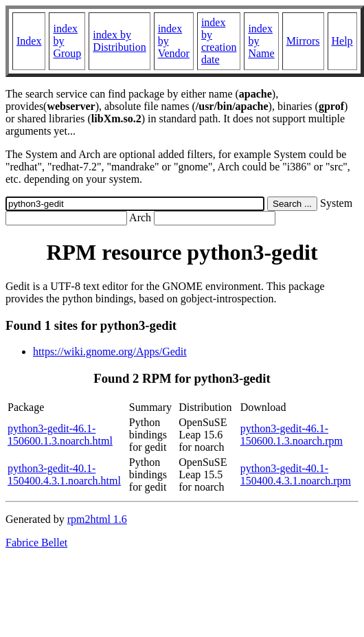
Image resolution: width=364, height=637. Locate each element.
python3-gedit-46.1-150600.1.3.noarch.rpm (292, 435)
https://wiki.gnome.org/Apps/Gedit (110, 351)
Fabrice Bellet (36, 543)
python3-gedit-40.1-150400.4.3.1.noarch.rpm (296, 474)
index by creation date (219, 41)
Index (29, 41)
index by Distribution (119, 41)
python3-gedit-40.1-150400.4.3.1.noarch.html (64, 474)
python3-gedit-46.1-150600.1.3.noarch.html (60, 435)
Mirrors (303, 41)
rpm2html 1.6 (97, 519)
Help (342, 41)
